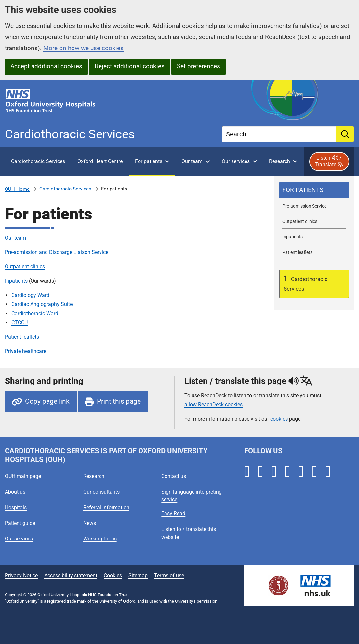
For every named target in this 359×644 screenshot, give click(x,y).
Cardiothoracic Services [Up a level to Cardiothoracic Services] (306, 284)
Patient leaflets (22, 337)
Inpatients (16, 281)
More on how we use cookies (83, 48)
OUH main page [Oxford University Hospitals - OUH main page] (23, 476)
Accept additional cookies (46, 66)
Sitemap (138, 575)
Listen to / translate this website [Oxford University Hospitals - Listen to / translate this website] (189, 533)
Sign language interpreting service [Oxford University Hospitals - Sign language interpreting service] (192, 496)
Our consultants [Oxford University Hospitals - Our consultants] (101, 492)
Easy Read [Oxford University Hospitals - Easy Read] (173, 514)
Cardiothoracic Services (65, 189)
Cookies (113, 575)
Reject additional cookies (130, 66)
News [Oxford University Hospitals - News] (90, 523)
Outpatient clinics (25, 266)
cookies (279, 419)
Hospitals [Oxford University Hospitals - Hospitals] (16, 507)
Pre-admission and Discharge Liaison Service (57, 252)
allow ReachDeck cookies (213, 405)
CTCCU (20, 322)
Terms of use (169, 575)
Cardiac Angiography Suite (42, 304)
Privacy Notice (21, 575)
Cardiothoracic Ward (35, 313)
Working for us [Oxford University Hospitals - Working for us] (100, 539)
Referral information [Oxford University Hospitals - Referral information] (106, 507)
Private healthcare (26, 351)
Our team (15, 238)
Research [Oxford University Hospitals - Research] (94, 476)
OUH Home (17, 189)
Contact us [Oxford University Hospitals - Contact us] (174, 476)
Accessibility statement (71, 575)
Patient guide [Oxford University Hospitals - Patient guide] (20, 523)
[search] (345, 134)
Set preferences (199, 66)
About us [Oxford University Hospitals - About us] (15, 492)
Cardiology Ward (30, 295)
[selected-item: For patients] (314, 190)
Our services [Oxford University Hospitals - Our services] (19, 539)
